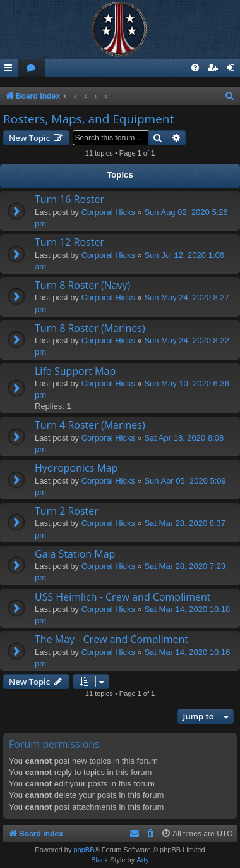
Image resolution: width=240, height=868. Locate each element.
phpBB (84, 850)
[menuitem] (32, 69)
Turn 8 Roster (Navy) (82, 285)
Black (99, 860)
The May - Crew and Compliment (111, 639)
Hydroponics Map (76, 468)
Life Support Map (75, 371)
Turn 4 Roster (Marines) (90, 425)
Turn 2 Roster (67, 511)
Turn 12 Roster (69, 242)
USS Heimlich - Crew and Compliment (123, 597)
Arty (143, 860)
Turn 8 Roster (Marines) (90, 328)
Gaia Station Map (75, 554)
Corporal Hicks (108, 212)
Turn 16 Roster (69, 199)
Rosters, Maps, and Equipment (88, 119)
